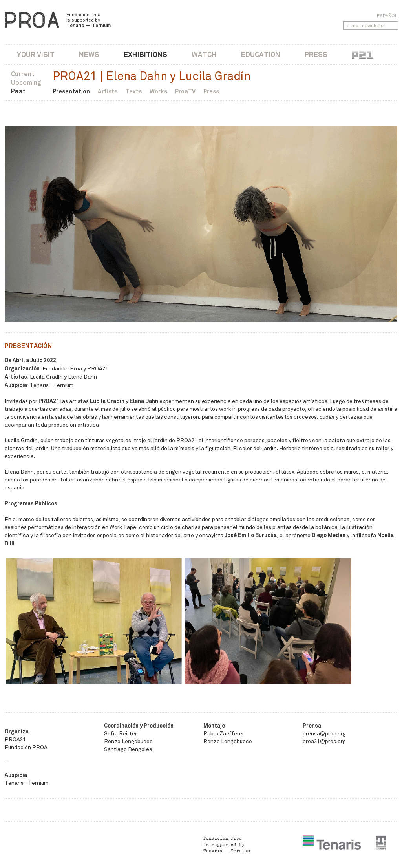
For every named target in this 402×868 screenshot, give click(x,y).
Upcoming (26, 83)
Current (23, 74)
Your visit (36, 54)
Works (158, 91)
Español (387, 16)
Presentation (71, 91)
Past (18, 91)
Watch (204, 54)
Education (261, 54)
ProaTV (185, 91)
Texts (133, 91)
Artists (108, 91)
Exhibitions (145, 54)
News (89, 54)
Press (316, 54)
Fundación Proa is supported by (89, 20)
